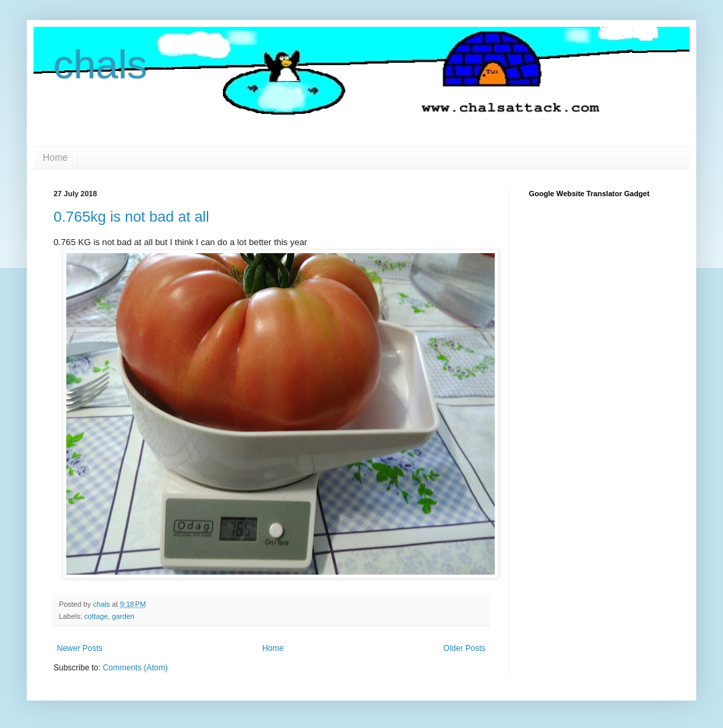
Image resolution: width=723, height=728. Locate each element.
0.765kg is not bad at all (131, 217)
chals (100, 65)
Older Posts (464, 648)
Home (55, 157)
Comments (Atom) (135, 668)
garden (123, 616)
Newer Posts (80, 648)
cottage (96, 616)
